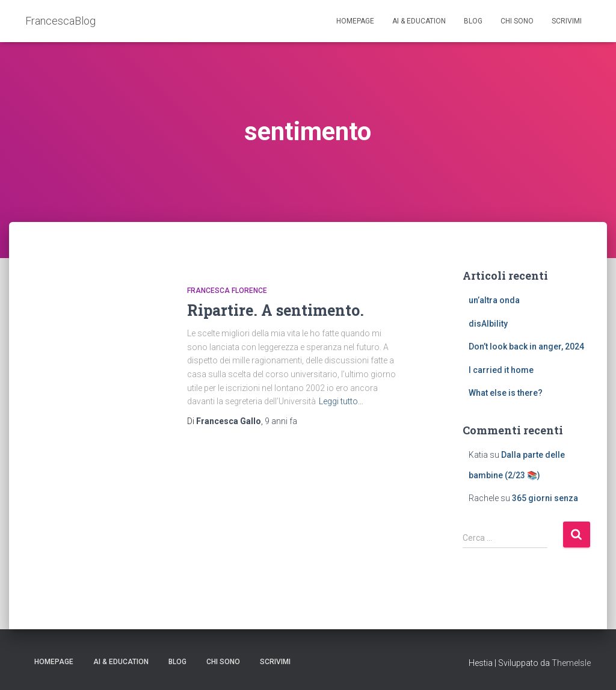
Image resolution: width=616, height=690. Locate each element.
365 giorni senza (545, 498)
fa (281, 421)
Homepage (355, 21)
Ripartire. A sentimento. (276, 310)
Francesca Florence (227, 291)
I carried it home (501, 370)
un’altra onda (494, 300)
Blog (473, 21)
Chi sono (517, 21)
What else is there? (506, 393)
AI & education (419, 21)
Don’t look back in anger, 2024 (526, 347)
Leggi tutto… (341, 401)
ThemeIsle (571, 663)
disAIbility (488, 324)
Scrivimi (567, 21)
